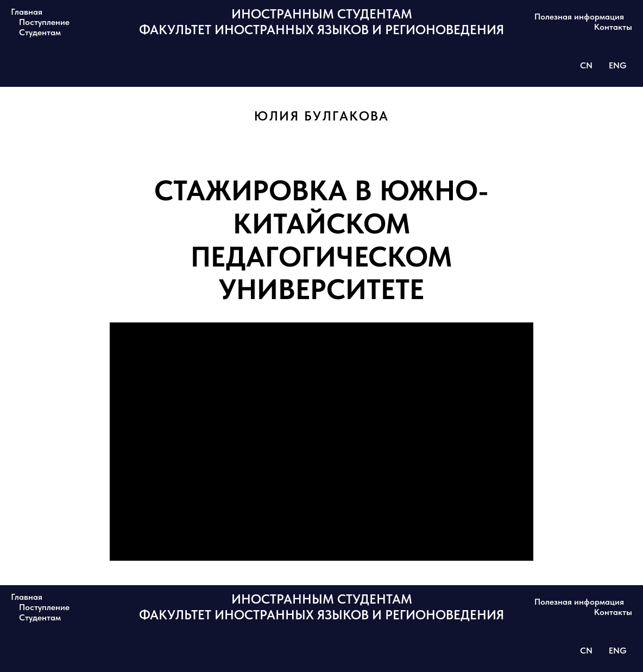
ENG (618, 65)
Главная (27, 12)
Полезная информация (579, 17)
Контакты (613, 27)
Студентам (40, 32)
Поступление (44, 22)
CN (586, 65)
